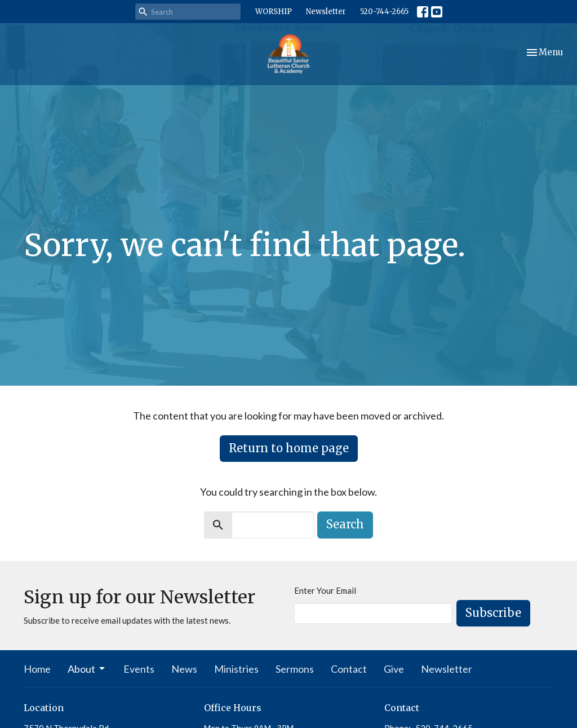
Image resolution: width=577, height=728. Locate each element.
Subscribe (493, 613)
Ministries (236, 669)
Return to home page (289, 448)
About (87, 669)
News (184, 669)
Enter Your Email (325, 590)
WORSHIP (274, 12)
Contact (349, 669)
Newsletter (326, 12)
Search (345, 524)
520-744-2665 (384, 12)
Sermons (295, 669)
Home (37, 669)
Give (394, 669)
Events (139, 669)
